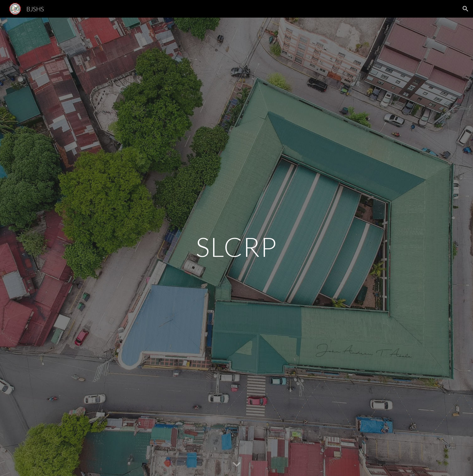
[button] (465, 9)
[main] (237, 247)
